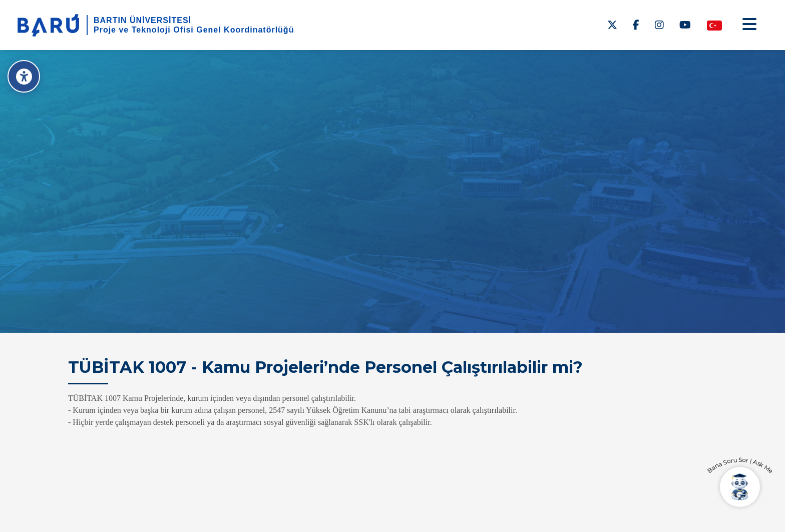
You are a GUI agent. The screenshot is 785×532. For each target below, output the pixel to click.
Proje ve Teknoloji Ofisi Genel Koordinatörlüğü (194, 30)
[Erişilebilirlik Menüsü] (24, 76)
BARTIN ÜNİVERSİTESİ (142, 20)
